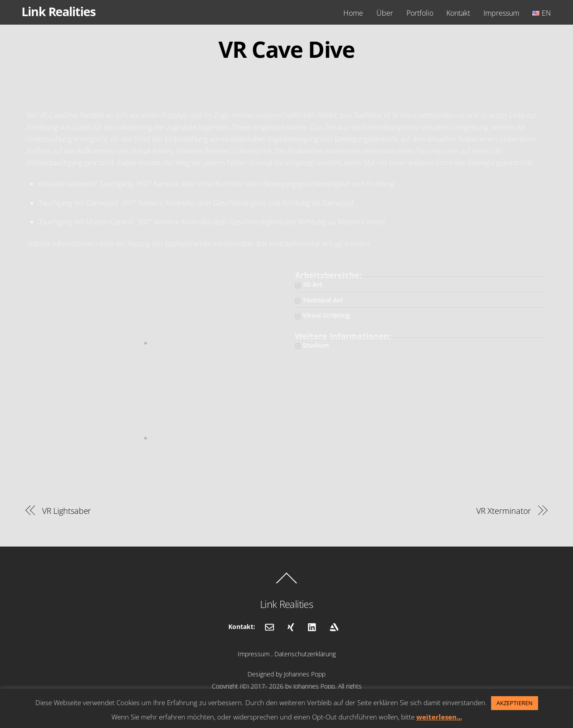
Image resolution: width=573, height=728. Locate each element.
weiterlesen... (439, 717)
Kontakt (458, 13)
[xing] (291, 627)
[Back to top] (286, 583)
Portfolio (420, 13)
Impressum (501, 13)
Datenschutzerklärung (305, 654)
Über (385, 13)
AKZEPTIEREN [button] (515, 703)
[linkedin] (312, 627)
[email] (269, 627)
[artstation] (334, 627)
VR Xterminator (504, 510)
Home (353, 13)
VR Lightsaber (67, 510)
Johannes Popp (305, 674)
